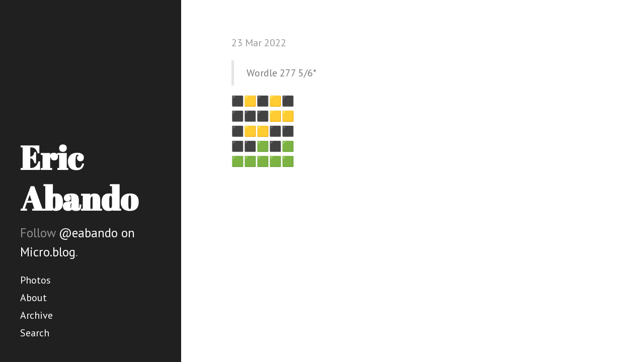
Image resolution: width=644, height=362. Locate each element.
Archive (36, 315)
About (33, 298)
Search (35, 333)
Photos (35, 280)
